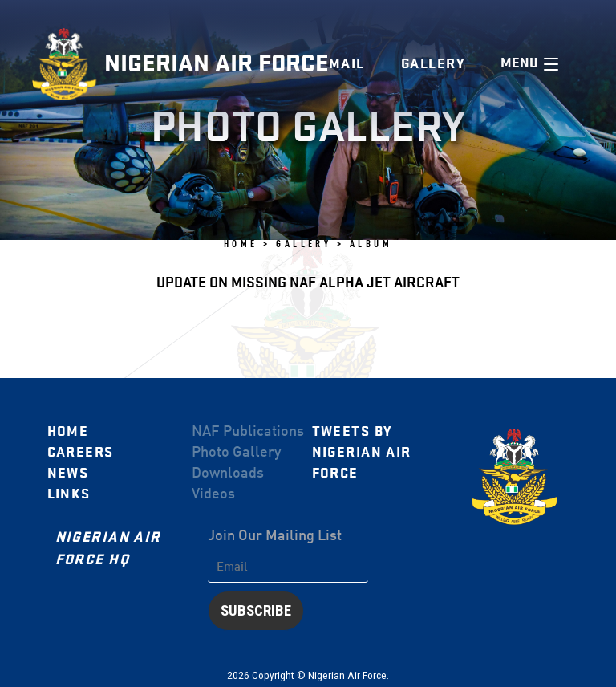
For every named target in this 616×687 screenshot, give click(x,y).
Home (68, 431)
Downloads (228, 474)
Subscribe (256, 611)
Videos (213, 494)
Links (69, 494)
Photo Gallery (236, 453)
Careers (81, 452)
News (68, 473)
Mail (347, 64)
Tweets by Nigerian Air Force (362, 452)
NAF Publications (248, 432)
